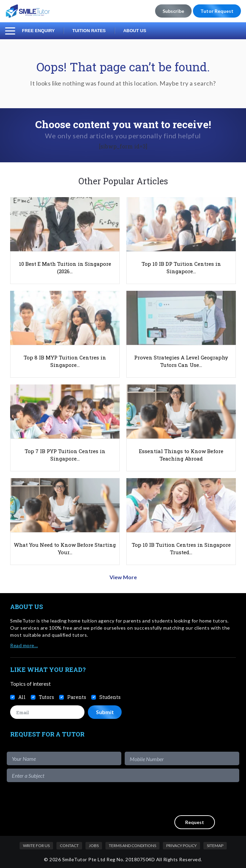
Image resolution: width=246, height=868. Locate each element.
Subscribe (173, 11)
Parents (77, 697)
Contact (69, 846)
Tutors (46, 697)
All (22, 697)
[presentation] (188, 799)
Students (110, 697)
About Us (135, 31)
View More (123, 577)
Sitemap (215, 846)
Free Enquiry (38, 31)
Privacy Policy (181, 846)
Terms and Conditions (132, 846)
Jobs (94, 846)
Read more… (24, 645)
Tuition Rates (89, 31)
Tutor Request (217, 11)
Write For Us (36, 846)
